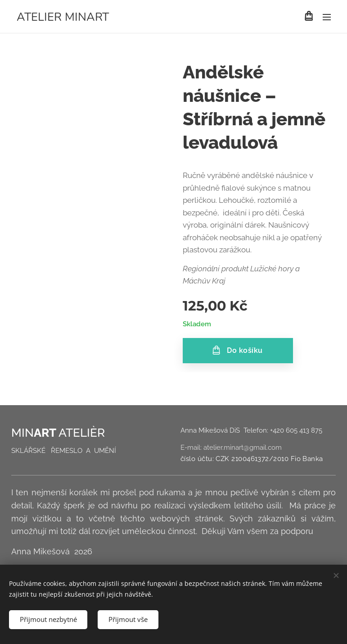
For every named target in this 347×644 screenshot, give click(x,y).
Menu (327, 17)
